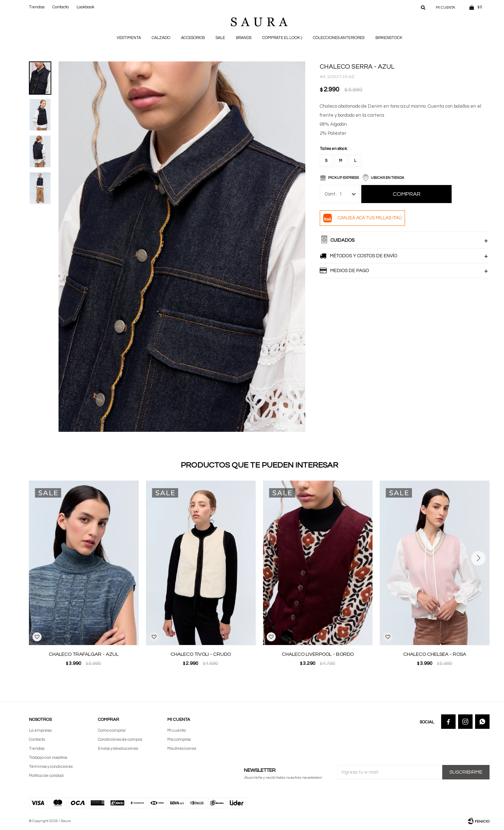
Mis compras (179, 739)
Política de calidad (46, 776)
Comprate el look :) (282, 38)
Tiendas (37, 7)
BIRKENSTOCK (389, 38)
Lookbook (85, 7)
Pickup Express (343, 178)
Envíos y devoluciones (118, 749)
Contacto (61, 7)
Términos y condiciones (51, 767)
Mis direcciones (182, 749)
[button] (423, 7)
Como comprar (112, 730)
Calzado (161, 38)
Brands (244, 38)
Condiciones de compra (120, 739)
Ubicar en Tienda (387, 178)
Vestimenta (129, 38)
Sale (220, 38)
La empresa (40, 730)
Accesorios (193, 38)
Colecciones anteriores (339, 38)
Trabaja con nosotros (48, 758)
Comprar (407, 194)
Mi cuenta (176, 730)
